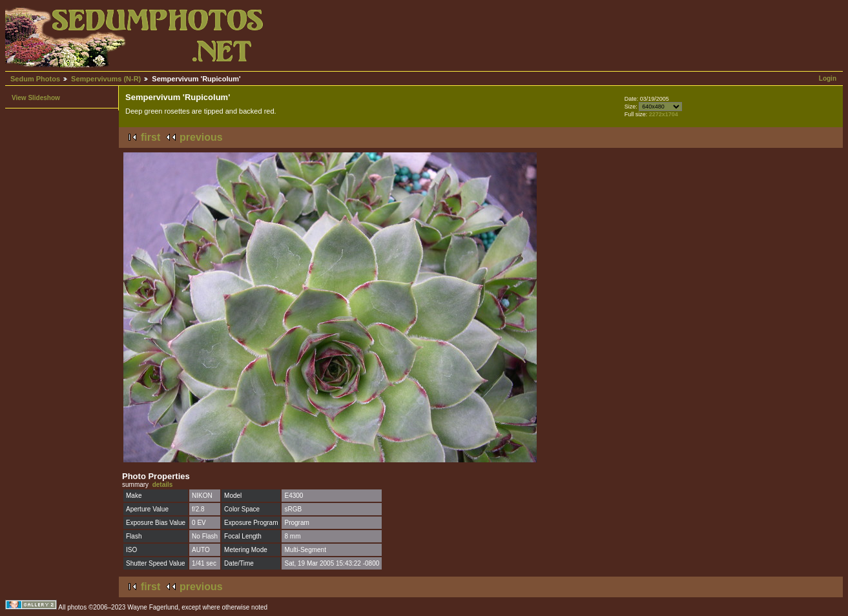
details (163, 485)
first (150, 137)
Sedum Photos (35, 79)
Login (828, 78)
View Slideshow (36, 98)
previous (201, 137)
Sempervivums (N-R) (106, 79)
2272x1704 (664, 114)
